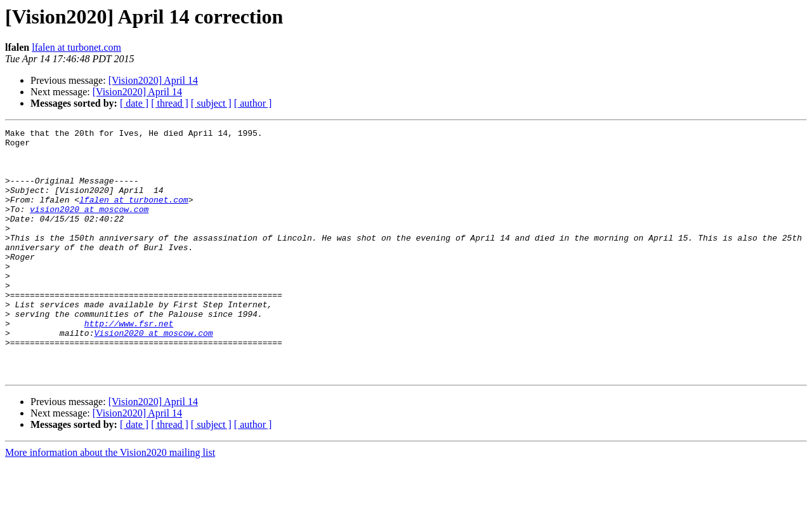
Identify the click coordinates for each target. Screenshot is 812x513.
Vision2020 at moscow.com (153, 375)
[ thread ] (170, 103)
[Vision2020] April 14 (153, 80)
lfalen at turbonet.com (76, 47)
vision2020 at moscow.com (89, 226)
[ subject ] (211, 103)
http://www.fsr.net (129, 363)
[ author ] (253, 103)
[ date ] (134, 103)
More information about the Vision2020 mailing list (110, 502)
